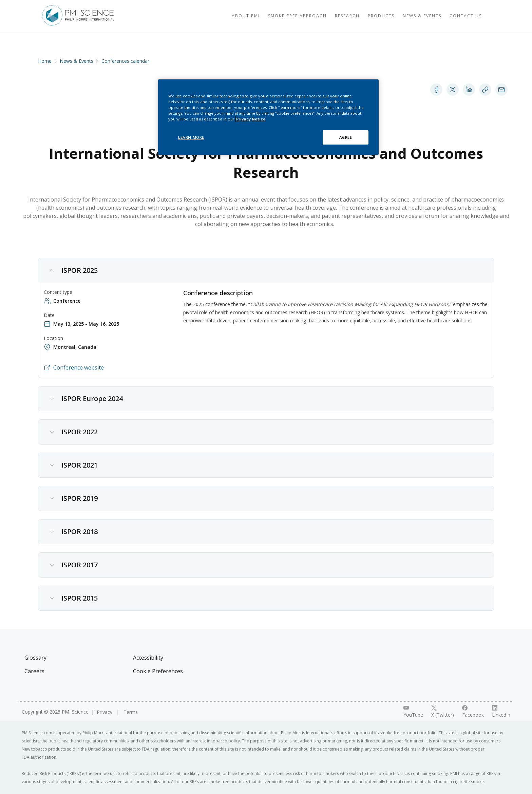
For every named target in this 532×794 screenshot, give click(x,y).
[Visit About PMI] (230, 16)
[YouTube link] (413, 712)
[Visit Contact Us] (449, 16)
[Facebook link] (473, 712)
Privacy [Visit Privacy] (105, 712)
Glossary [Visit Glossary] (35, 658)
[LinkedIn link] (501, 712)
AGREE (346, 137)
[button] (266, 272)
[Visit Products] (365, 16)
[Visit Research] (331, 16)
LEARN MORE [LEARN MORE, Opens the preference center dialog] (191, 137)
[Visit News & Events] (406, 16)
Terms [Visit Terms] (131, 712)
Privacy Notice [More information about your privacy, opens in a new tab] (251, 119)
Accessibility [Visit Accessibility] (148, 658)
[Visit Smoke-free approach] (281, 16)
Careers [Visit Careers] (34, 671)
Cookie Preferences (158, 671)
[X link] (443, 712)
